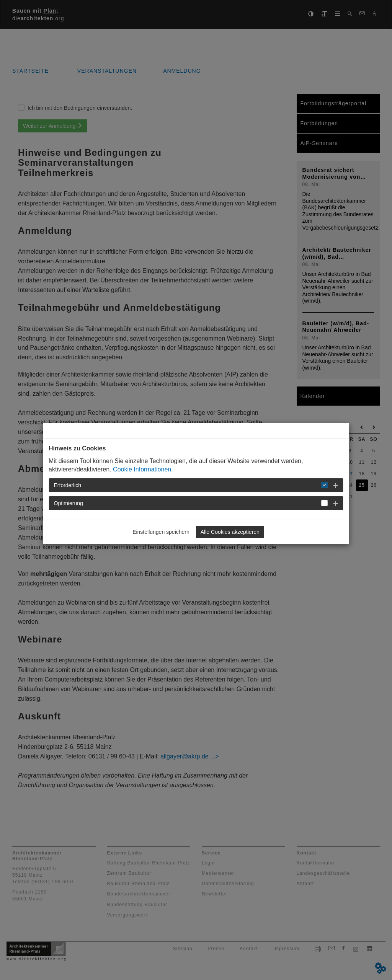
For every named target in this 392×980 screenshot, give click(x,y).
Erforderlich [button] (68, 485)
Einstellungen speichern (161, 532)
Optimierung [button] (69, 503)
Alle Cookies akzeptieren (230, 532)
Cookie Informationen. (143, 469)
